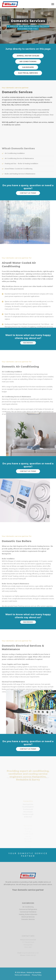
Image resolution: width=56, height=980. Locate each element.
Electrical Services (28, 927)
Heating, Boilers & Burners (28, 925)
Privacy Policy (37, 975)
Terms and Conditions (22, 975)
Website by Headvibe (34, 973)
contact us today (28, 193)
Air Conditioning (28, 917)
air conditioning (28, 61)
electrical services (28, 73)
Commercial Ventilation (28, 922)
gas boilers (28, 67)
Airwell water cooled (28, 56)
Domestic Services (28, 930)
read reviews (28, 343)
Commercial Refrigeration (28, 920)
